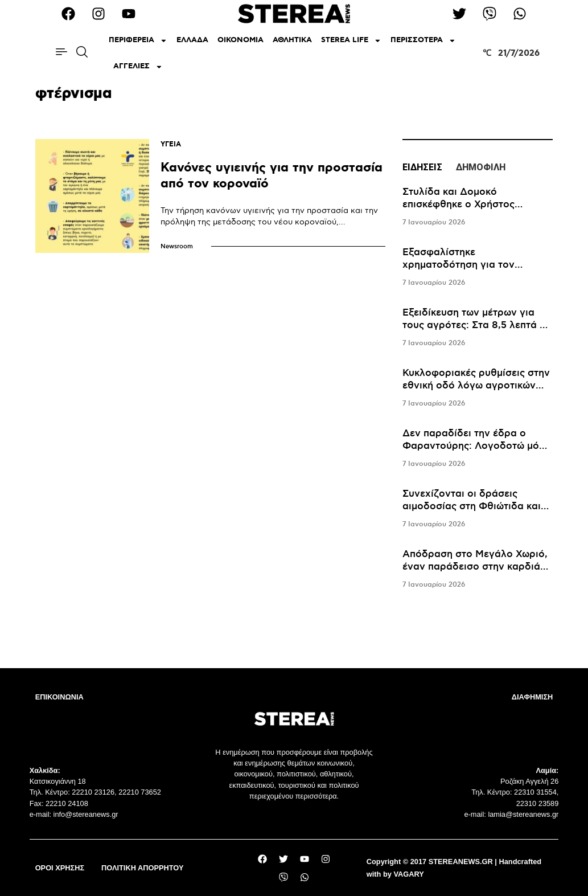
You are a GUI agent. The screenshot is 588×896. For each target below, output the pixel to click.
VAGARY (408, 874)
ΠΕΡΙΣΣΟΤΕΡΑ (423, 41)
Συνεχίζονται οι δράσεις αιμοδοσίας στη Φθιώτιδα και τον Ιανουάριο (472, 506)
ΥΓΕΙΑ (171, 144)
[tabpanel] (478, 388)
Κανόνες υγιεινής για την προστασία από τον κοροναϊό (272, 176)
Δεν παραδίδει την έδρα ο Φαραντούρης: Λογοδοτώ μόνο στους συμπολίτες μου (477, 446)
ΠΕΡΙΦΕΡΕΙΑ (138, 41)
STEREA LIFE (351, 41)
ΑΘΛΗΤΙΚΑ (292, 40)
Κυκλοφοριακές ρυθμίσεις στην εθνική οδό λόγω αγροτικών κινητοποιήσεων (476, 386)
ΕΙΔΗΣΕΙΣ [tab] (422, 167)
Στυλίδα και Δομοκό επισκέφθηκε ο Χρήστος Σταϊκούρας (459, 204)
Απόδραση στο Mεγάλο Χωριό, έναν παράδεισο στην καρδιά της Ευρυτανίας (475, 567)
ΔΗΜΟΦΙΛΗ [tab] (481, 167)
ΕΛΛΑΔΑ (192, 40)
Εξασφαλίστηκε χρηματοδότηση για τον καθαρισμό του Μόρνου (459, 265)
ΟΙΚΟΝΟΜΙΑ (240, 40)
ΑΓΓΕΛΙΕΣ (138, 67)
